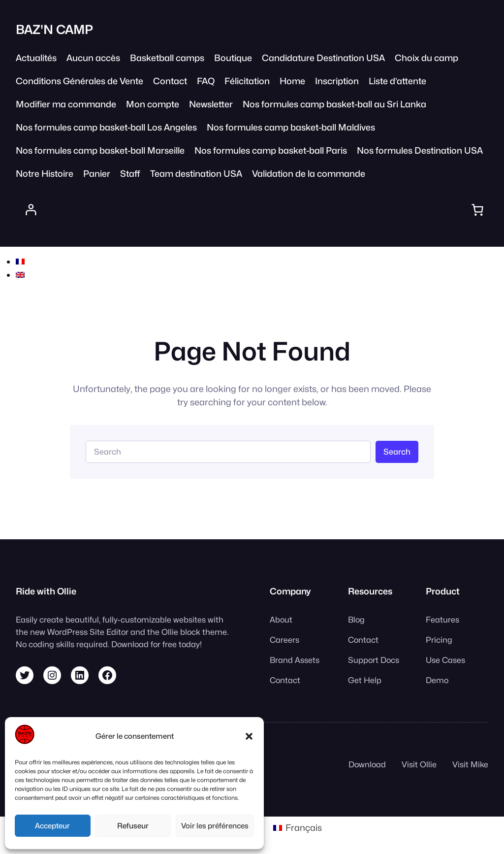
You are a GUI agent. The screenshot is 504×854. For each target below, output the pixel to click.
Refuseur (133, 826)
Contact (170, 81)
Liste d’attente (397, 81)
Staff (130, 174)
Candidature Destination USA (323, 58)
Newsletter (211, 104)
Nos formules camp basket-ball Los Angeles (106, 127)
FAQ (206, 81)
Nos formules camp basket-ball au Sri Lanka (334, 104)
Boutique (233, 58)
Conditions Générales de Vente (79, 81)
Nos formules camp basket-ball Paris (271, 150)
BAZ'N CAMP (54, 30)
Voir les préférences (215, 826)
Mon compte (153, 104)
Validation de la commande (309, 174)
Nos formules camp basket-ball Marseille (100, 150)
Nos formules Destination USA (420, 150)
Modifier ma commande (66, 104)
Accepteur (52, 826)
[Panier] (477, 210)
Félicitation (247, 81)
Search (397, 452)
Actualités (36, 58)
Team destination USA (196, 174)
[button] (249, 736)
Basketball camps (167, 58)
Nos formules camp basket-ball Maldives (291, 127)
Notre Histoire (45, 174)
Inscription (337, 81)
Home (292, 81)
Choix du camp (426, 58)
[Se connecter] (31, 210)
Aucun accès (93, 58)
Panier (97, 174)
